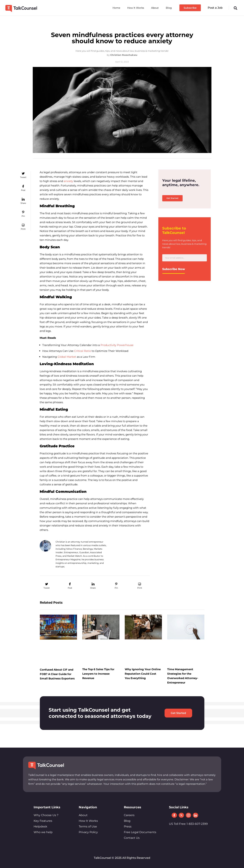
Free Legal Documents (140, 832)
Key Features (43, 821)
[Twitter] (181, 815)
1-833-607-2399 (197, 824)
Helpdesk (40, 826)
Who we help (43, 832)
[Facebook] (174, 815)
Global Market (66, 357)
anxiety (68, 181)
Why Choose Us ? (46, 815)
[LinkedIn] (196, 815)
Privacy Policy (88, 832)
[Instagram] (188, 815)
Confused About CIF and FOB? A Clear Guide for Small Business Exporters (57, 674)
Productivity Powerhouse (117, 345)
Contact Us (132, 838)
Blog (169, 8)
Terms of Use (88, 826)
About (155, 8)
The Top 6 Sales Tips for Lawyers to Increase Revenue (98, 674)
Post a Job (215, 8)
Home (116, 8)
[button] (236, 8)
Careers (129, 815)
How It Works (136, 8)
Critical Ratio (82, 351)
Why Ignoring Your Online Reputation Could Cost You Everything (143, 674)
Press (128, 826)
